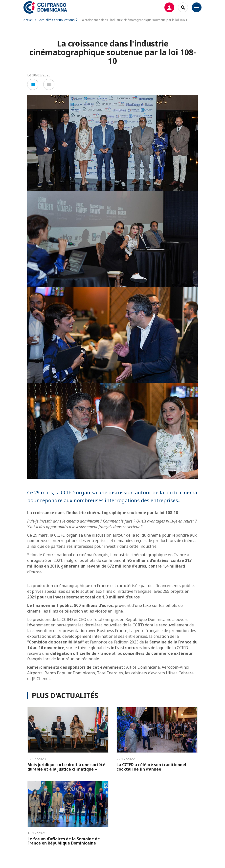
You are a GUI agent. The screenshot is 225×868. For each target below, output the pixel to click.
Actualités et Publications (57, 20)
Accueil (28, 20)
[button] (33, 84)
